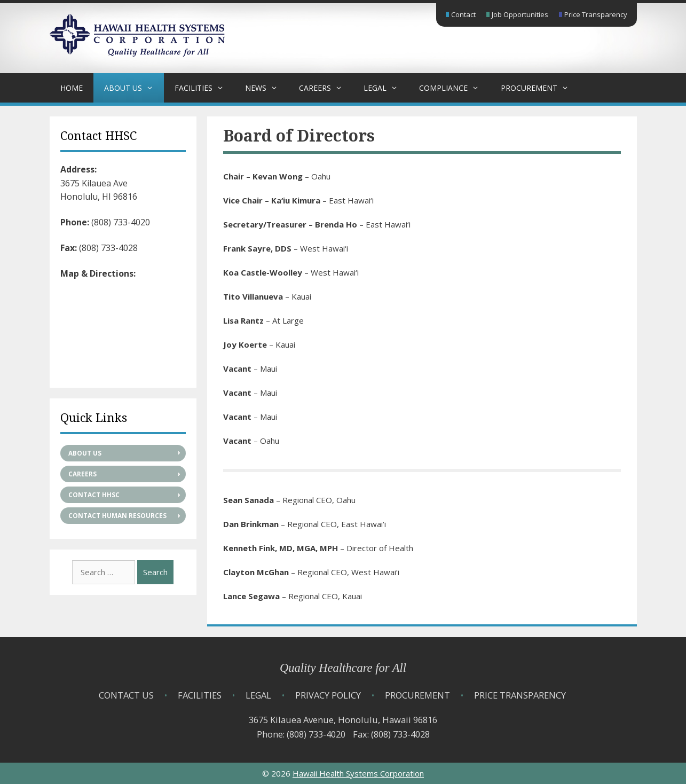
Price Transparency (596, 14)
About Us (134, 88)
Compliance (454, 88)
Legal (386, 88)
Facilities (204, 88)
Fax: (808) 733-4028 (391, 734)
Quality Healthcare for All (343, 668)
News (267, 88)
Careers (326, 88)
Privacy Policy (328, 695)
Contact (463, 14)
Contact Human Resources (117, 516)
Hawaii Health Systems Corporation (358, 773)
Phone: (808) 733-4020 (301, 734)
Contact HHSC (94, 495)
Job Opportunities (520, 14)
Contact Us (126, 695)
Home (72, 88)
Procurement (540, 88)
